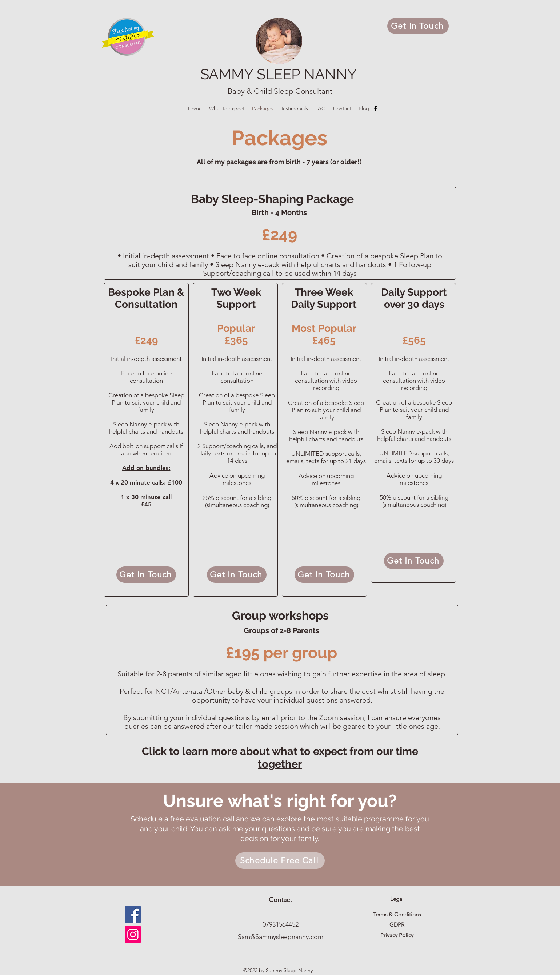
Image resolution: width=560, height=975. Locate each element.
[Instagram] (133, 934)
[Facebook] (376, 108)
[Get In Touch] (418, 26)
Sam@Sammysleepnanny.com (281, 937)
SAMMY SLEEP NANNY (279, 74)
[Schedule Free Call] (280, 861)
